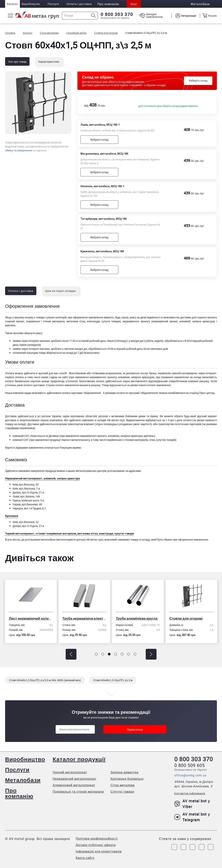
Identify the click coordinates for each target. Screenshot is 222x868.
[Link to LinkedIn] (202, 847)
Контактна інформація (190, 793)
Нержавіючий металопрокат (74, 779)
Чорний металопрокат (70, 772)
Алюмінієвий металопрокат (74, 785)
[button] (71, 654)
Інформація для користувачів (99, 851)
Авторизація (189, 16)
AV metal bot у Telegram (192, 817)
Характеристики (49, 62)
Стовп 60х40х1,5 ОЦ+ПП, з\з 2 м (113, 680)
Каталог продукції (79, 759)
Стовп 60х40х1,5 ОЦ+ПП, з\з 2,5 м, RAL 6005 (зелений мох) (45, 680)
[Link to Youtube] (211, 847)
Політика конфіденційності (97, 838)
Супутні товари (122, 792)
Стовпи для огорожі (186, 618)
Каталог (12, 4)
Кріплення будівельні (127, 779)
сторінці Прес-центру (202, 393)
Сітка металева (123, 785)
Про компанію (19, 793)
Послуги (53, 4)
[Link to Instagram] (183, 847)
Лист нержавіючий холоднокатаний (31, 618)
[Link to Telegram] (192, 847)
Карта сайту (85, 858)
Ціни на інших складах (61, 291)
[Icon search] (93, 16)
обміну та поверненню (19, 150)
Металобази (23, 780)
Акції (134, 4)
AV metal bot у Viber (192, 804)
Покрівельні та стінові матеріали (78, 792)
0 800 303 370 (117, 14)
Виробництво (31, 4)
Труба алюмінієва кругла (137, 618)
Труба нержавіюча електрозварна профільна (85, 618)
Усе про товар (17, 62)
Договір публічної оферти (96, 845)
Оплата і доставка (79, 4)
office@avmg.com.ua (190, 775)
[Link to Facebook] (174, 847)
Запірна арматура (125, 772)
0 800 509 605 (190, 765)
